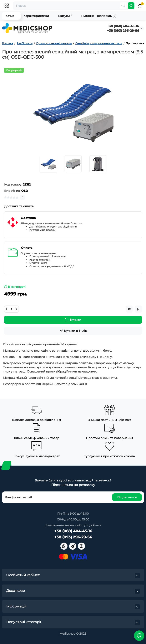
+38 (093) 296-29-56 (123, 31)
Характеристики (36, 16)
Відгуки (65, 16)
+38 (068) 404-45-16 (123, 26)
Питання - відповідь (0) (99, 16)
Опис (10, 16)
